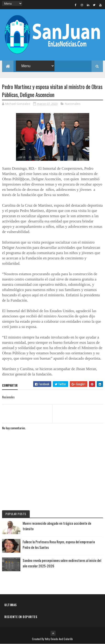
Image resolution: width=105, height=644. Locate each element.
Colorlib (68, 639)
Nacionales (73, 104)
